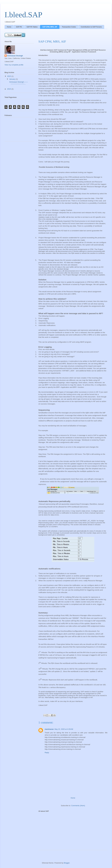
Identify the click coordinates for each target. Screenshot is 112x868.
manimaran (49, 729)
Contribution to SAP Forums (91, 27)
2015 (9, 89)
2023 (9, 76)
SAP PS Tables (32, 27)
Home (9, 27)
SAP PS (19, 27)
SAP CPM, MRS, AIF (50, 27)
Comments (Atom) (78, 806)
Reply (47, 753)
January (13, 79)
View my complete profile (14, 65)
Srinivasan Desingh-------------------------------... (18, 83)
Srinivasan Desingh (15, 56)
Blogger (67, 863)
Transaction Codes (69, 27)
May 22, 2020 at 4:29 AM (64, 729)
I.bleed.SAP (23, 15)
